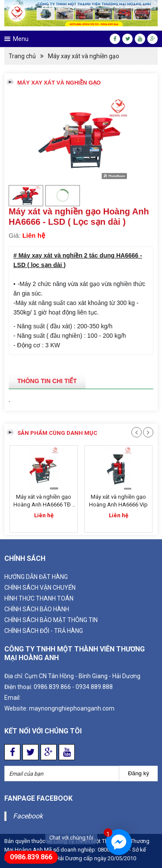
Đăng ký (138, 773)
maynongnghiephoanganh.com (72, 708)
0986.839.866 (52, 687)
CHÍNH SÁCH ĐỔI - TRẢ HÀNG (44, 631)
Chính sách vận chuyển (40, 588)
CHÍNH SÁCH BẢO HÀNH (37, 609)
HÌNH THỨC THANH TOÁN (39, 598)
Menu (21, 39)
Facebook (28, 816)
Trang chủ (22, 56)
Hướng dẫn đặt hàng (36, 577)
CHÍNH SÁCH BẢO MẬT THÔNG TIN (51, 620)
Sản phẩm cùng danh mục (57, 433)
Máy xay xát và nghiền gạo (84, 56)
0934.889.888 (94, 687)
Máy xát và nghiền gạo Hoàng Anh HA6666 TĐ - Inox (44, 505)
